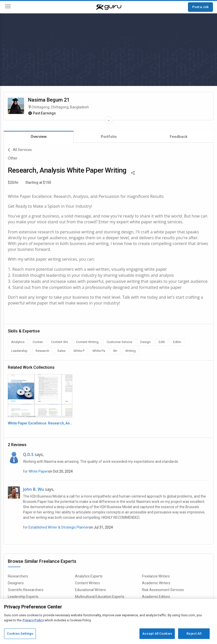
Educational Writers (90, 590)
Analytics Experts (89, 576)
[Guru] (109, 7)
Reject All (194, 634)
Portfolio (109, 137)
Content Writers (88, 583)
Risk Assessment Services (163, 590)
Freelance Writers (156, 576)
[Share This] (133, 172)
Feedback (179, 137)
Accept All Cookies (157, 634)
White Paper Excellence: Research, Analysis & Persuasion (40, 423)
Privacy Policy (33, 620)
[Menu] (8, 7)
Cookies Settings (20, 634)
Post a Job (200, 7)
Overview (39, 137)
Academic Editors (156, 597)
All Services (20, 150)
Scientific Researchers (26, 590)
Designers (16, 583)
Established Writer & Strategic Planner (59, 527)
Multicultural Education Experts (100, 597)
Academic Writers (156, 583)
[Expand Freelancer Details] (109, 120)
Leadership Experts (23, 597)
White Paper (38, 471)
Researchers (18, 576)
